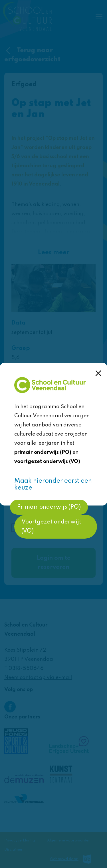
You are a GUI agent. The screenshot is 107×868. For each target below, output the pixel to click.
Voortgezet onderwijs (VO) (52, 527)
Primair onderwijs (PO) (49, 507)
